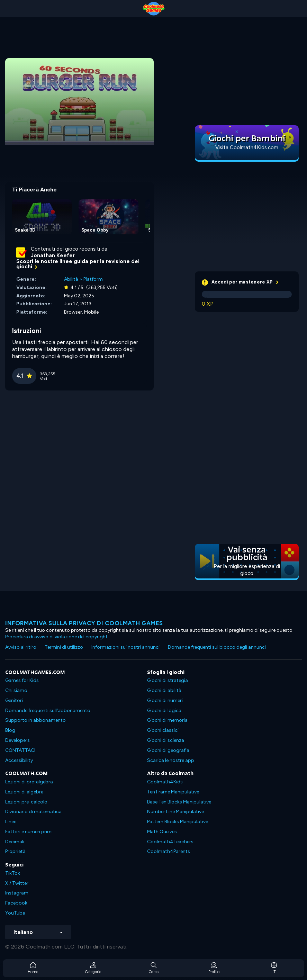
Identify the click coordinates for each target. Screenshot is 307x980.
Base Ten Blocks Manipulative (179, 802)
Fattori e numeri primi (29, 832)
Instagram (17, 893)
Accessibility (19, 760)
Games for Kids (22, 680)
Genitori (14, 700)
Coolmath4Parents (169, 851)
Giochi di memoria (167, 720)
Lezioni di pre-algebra (29, 782)
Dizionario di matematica (33, 812)
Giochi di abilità (164, 690)
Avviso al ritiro (21, 647)
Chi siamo (16, 690)
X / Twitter (17, 883)
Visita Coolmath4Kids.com (247, 147)
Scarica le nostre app (171, 760)
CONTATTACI (20, 750)
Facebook (16, 903)
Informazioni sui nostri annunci (125, 647)
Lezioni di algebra (24, 792)
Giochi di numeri (165, 700)
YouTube (15, 913)
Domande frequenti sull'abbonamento (48, 711)
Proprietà (15, 851)
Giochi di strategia (168, 680)
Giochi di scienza (166, 740)
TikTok (13, 873)
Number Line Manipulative (175, 812)
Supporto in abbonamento (35, 720)
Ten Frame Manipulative (173, 792)
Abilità (71, 279)
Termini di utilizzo (64, 647)
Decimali (15, 842)
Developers (17, 740)
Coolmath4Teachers (170, 842)
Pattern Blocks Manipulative (178, 822)
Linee (11, 822)
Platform (93, 279)
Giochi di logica (164, 711)
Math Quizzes (162, 832)
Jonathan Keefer (53, 255)
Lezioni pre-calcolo (26, 802)
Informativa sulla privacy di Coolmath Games (84, 623)
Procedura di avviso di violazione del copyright (56, 637)
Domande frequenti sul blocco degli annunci (217, 647)
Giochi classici (163, 730)
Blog (10, 730)
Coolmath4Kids (165, 782)
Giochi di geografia (168, 750)
